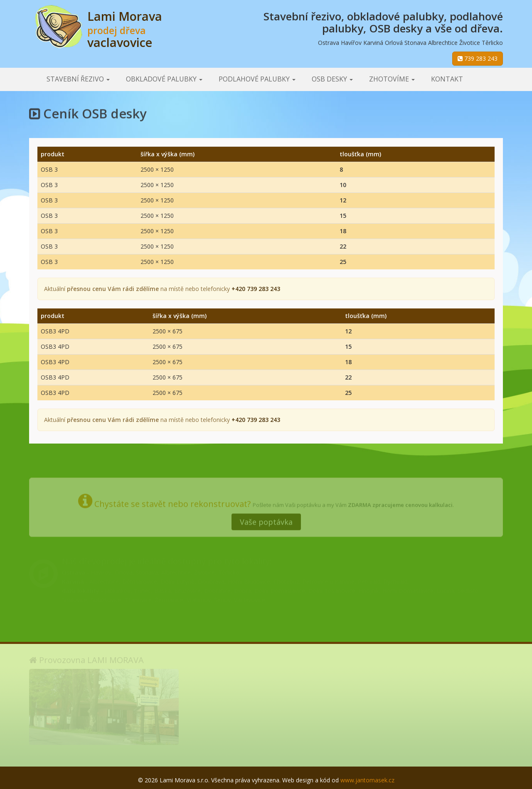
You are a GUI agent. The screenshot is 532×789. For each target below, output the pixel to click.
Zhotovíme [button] (392, 79)
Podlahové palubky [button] (257, 79)
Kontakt (447, 79)
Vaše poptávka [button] (266, 519)
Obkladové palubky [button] (164, 79)
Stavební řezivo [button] (78, 79)
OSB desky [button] (332, 79)
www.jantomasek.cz (367, 780)
